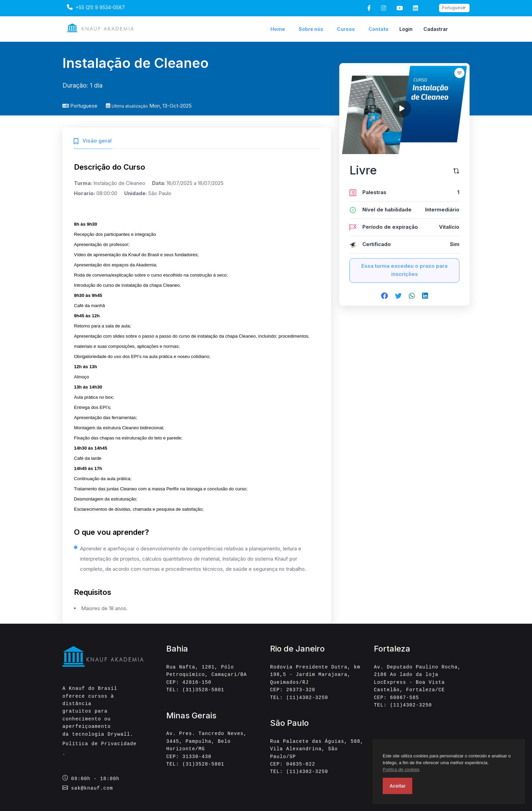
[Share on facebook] (384, 296)
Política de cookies (401, 769)
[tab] (93, 140)
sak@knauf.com (92, 788)
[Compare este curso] (456, 171)
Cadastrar (436, 29)
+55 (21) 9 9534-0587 (95, 7)
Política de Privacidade (100, 744)
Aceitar (397, 786)
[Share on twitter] (398, 296)
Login (406, 29)
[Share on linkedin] (425, 296)
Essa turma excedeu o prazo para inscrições (404, 270)
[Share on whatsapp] (412, 296)
